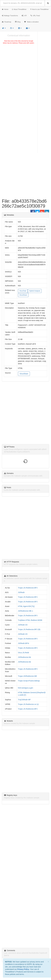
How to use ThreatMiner (39, 9)
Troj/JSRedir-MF (24, 700)
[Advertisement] (25, 73)
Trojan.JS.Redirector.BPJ (28, 588)
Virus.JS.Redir (24, 653)
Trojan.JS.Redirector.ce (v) (28, 704)
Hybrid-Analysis (35, 291)
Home (5, 9)
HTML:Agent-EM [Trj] (26, 606)
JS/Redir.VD (23, 625)
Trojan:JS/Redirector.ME (27, 676)
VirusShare (23, 295)
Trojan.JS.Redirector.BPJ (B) (29, 629)
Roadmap (7, 22)
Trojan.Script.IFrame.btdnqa (29, 681)
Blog (18, 22)
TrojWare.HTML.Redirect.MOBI (30, 620)
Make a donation (31, 22)
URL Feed (35, 16)
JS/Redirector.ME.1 (26, 611)
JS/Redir (21, 592)
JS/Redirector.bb (24, 657)
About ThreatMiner (19, 9)
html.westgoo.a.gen (26, 688)
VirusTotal (23, 291)
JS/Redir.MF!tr (24, 643)
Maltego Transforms (10, 16)
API (24, 16)
